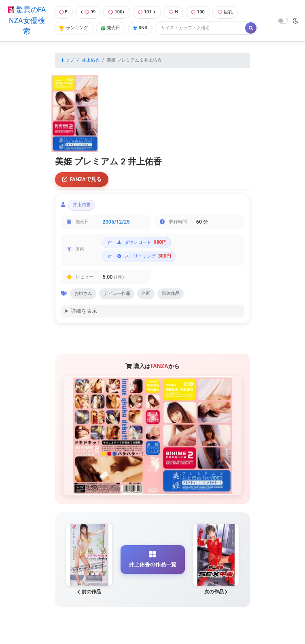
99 (88, 12)
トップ (67, 60)
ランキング (74, 28)
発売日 (111, 28)
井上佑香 (91, 60)
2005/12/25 (116, 222)
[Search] (201, 28)
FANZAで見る (82, 179)
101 (147, 12)
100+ (116, 12)
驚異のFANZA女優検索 (27, 20)
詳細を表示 (84, 311)
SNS (140, 28)
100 (198, 12)
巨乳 (225, 12)
